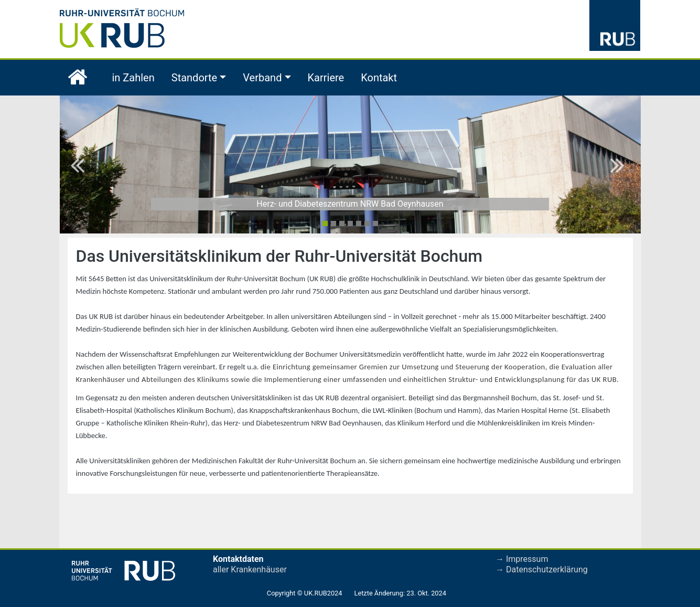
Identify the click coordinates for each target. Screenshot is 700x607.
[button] (80, 164)
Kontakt (379, 78)
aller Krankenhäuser (250, 569)
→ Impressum (522, 559)
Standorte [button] (194, 78)
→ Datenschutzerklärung (542, 569)
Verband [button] (262, 78)
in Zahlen (133, 78)
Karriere (326, 78)
